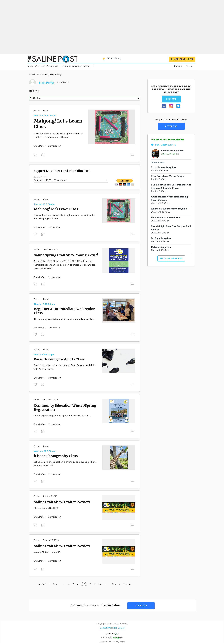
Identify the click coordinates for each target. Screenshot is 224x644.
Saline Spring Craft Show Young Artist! (66, 255)
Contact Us (105, 628)
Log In (189, 66)
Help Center (118, 628)
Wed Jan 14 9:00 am (45, 116)
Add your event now (171, 258)
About (87, 66)
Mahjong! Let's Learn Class (56, 209)
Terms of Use (106, 642)
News (30, 66)
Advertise (77, 66)
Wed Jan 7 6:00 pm (44, 355)
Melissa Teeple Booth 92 (46, 508)
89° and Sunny (111, 58)
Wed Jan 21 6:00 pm (45, 451)
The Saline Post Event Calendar (167, 140)
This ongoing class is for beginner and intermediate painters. (64, 319)
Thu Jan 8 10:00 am (44, 304)
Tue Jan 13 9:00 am (44, 204)
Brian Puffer (40, 146)
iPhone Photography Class (56, 456)
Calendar (40, 66)
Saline (37, 111)
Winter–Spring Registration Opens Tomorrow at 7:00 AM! (62, 416)
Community (52, 66)
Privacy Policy (119, 642)
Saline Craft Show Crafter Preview (62, 502)
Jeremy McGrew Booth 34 (47, 552)
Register (178, 66)
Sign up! (171, 99)
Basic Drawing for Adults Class (59, 359)
